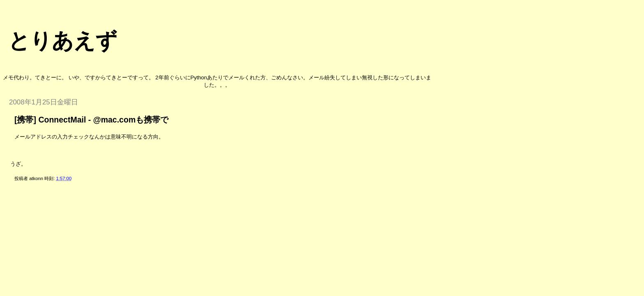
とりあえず (63, 41)
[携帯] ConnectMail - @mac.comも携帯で (91, 120)
